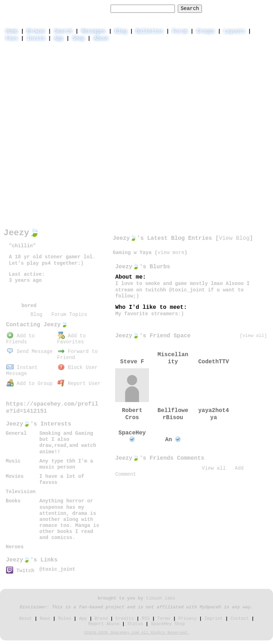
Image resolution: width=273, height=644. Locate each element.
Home (12, 31)
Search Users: (87, 9)
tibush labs (160, 598)
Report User (79, 384)
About (101, 38)
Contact (240, 619)
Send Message (30, 352)
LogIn (234, 8)
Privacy (188, 619)
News (45, 619)
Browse (36, 31)
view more (171, 253)
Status (135, 624)
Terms (164, 619)
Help (211, 8)
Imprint (213, 619)
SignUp (260, 8)
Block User (78, 368)
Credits (125, 619)
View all (214, 468)
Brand (101, 619)
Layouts (234, 31)
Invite (36, 38)
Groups (206, 31)
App (59, 38)
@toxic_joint (57, 569)
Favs (12, 38)
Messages (93, 31)
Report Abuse (104, 624)
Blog (121, 31)
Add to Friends (20, 339)
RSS (146, 619)
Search (190, 9)
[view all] (253, 336)
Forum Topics (69, 315)
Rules (65, 619)
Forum (180, 31)
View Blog (234, 238)
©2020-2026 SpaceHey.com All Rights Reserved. (136, 633)
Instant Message (22, 371)
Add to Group (30, 384)
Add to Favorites (71, 339)
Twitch (20, 571)
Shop (79, 38)
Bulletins (150, 31)
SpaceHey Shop (168, 624)
